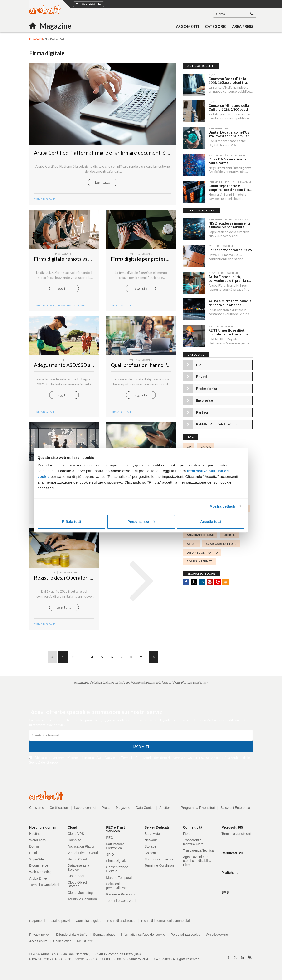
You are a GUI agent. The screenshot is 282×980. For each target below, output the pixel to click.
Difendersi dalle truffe (72, 936)
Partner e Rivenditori (121, 896)
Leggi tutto (103, 184)
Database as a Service (78, 869)
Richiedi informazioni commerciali (166, 922)
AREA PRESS (243, 26)
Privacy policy (41, 936)
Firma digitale (44, 201)
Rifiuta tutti (71, 522)
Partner (202, 411)
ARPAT (192, 542)
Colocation (152, 855)
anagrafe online (200, 534)
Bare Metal (153, 835)
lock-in (229, 534)
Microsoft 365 (232, 829)
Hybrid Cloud (77, 861)
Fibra (187, 835)
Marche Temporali (119, 879)
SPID (110, 856)
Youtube (210, 581)
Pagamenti (37, 922)
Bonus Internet (199, 560)
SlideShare (225, 581)
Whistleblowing (217, 936)
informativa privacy (98, 759)
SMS (225, 894)
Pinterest (218, 581)
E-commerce (39, 867)
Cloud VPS (76, 835)
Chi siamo (37, 809)
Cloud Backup (78, 878)
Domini (34, 848)
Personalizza (141, 522)
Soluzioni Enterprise (236, 809)
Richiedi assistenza (122, 922)
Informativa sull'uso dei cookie (143, 936)
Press (106, 809)
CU (189, 445)
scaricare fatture (221, 542)
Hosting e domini (43, 829)
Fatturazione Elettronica (115, 848)
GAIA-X (206, 445)
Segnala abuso (104, 936)
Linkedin (202, 581)
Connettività (193, 829)
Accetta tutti (211, 522)
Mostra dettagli (222, 506)
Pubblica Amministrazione (217, 423)
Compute (75, 842)
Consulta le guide (89, 922)
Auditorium (168, 809)
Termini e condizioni (236, 835)
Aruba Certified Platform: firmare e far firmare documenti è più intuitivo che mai (122, 154)
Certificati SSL (233, 855)
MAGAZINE (36, 38)
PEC (109, 839)
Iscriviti (141, 748)
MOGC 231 (85, 943)
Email (33, 855)
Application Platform (83, 848)
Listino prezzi (61, 922)
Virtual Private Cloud (83, 855)
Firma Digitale (44, 413)
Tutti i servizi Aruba (89, 4)
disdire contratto (202, 551)
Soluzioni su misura (159, 861)
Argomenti (187, 26)
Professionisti (207, 387)
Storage (150, 848)
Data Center (145, 809)
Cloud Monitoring (80, 894)
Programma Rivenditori (198, 809)
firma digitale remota (73, 307)
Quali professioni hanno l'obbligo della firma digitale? (169, 367)
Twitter (194, 581)
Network (151, 842)
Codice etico (62, 943)
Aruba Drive (38, 880)
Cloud (73, 829)
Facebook (186, 581)
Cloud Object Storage (77, 886)
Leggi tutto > (200, 684)
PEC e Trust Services (115, 831)
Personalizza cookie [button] (186, 936)
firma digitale (44, 307)
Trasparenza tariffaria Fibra (193, 844)
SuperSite (36, 861)
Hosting (35, 835)
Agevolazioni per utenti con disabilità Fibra (197, 863)
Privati (202, 376)
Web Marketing (40, 874)
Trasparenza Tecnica (198, 852)
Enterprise (204, 399)
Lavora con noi (85, 809)
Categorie (215, 26)
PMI (199, 364)
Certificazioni (59, 809)
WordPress (37, 842)
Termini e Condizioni (136, 759)
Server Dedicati (157, 829)
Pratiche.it (229, 875)
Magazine (123, 809)
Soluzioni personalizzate (117, 888)
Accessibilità (38, 943)
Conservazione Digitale (117, 871)
